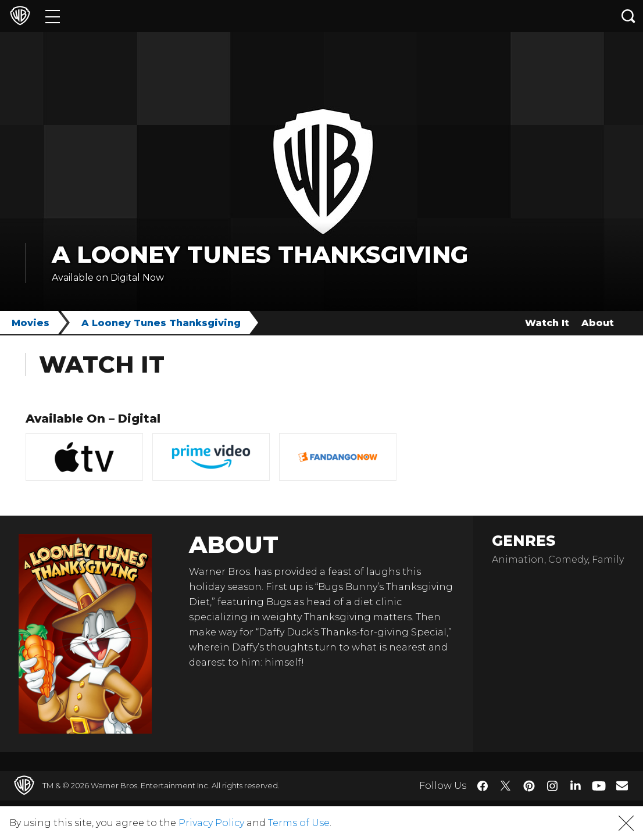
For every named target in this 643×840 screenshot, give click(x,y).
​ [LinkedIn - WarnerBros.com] (576, 785)
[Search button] (628, 16)
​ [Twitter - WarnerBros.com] (506, 786)
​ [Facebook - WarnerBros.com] (483, 786)
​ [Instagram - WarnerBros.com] (552, 786)
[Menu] (53, 16)
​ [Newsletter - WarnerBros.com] (622, 785)
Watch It (547, 323)
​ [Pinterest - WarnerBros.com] (529, 786)
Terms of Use (299, 823)
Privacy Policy (211, 823)
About (598, 323)
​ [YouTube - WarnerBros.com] (599, 786)
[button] (626, 823)
